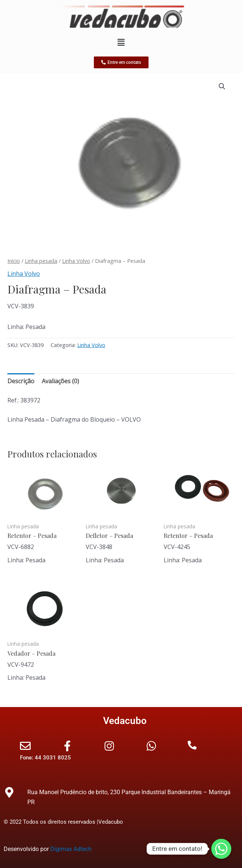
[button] (222, 86)
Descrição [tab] (21, 381)
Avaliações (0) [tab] (60, 381)
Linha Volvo (76, 261)
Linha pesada (41, 261)
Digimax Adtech (71, 849)
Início (14, 261)
